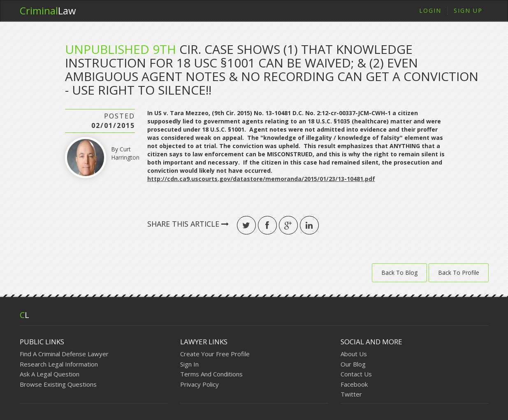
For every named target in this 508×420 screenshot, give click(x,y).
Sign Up (468, 10)
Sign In (189, 364)
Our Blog (353, 364)
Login (430, 10)
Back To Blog (399, 273)
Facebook (354, 384)
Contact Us (356, 374)
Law (48, 10)
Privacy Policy (199, 384)
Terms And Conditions (211, 374)
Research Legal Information (59, 364)
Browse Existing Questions (58, 384)
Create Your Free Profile (215, 354)
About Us (354, 354)
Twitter (351, 394)
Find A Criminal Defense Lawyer (64, 354)
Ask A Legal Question (50, 374)
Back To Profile (459, 273)
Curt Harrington (125, 153)
